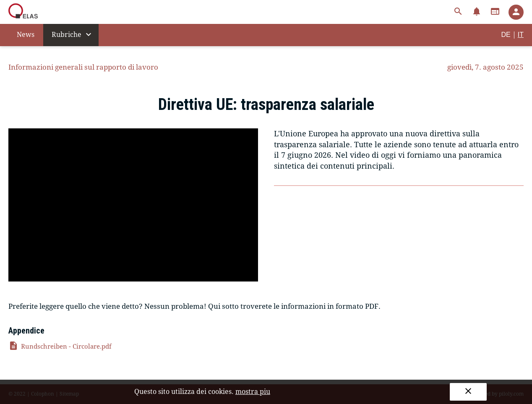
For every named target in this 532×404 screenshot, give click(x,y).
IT (521, 35)
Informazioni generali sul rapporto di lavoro (83, 67)
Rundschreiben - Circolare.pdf (60, 347)
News (26, 35)
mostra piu (253, 392)
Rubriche (73, 34)
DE (506, 35)
